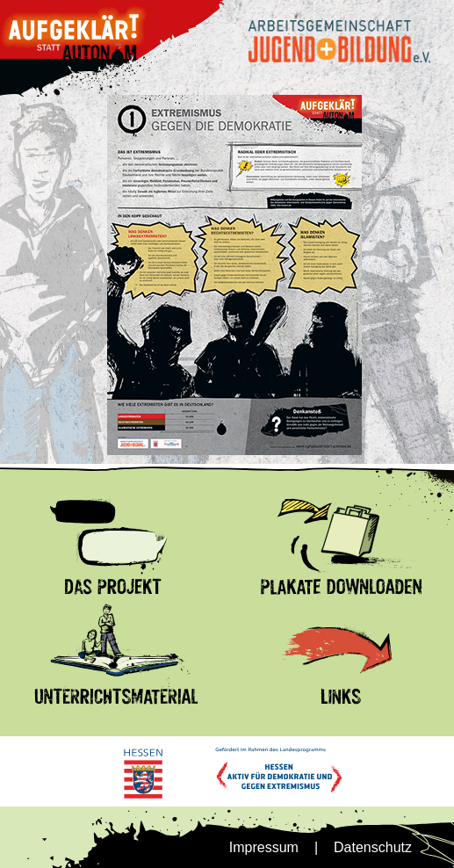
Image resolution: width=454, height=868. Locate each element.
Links (244, 608)
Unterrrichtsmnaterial (65, 608)
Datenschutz (373, 847)
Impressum (264, 847)
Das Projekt (36, 498)
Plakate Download (284, 498)
